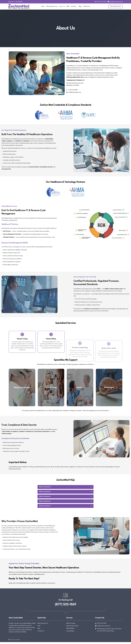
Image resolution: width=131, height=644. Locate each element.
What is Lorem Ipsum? (45, 490)
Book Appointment (116, 8)
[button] (65, 490)
